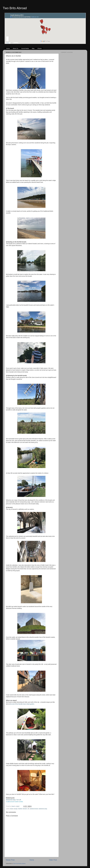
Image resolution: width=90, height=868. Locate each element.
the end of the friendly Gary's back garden (22, 704)
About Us (16, 48)
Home (8, 48)
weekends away (43, 809)
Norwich (25, 809)
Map (33, 48)
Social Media (25, 48)
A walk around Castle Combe (14, 802)
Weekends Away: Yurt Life (14, 800)
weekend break (34, 809)
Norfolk (20, 809)
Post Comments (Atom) (19, 863)
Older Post (53, 860)
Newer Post (10, 860)
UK (28, 809)
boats (12, 809)
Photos (40, 48)
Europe (16, 809)
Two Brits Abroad (15, 8)
